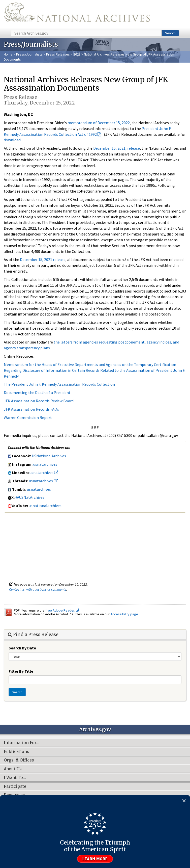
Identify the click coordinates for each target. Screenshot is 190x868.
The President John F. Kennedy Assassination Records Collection (59, 384)
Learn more (95, 859)
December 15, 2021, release (117, 148)
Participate (15, 786)
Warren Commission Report (28, 417)
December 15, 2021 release (43, 259)
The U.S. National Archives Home (77, 15)
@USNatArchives (30, 497)
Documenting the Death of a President (37, 392)
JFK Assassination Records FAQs (31, 409)
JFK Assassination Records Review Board (39, 401)
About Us (13, 769)
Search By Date (22, 648)
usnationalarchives (45, 506)
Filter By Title (21, 671)
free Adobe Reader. (62, 610)
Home (8, 54)
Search (170, 33)
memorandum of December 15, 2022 (99, 123)
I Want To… (15, 778)
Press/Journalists (29, 54)
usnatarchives (45, 464)
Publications (17, 752)
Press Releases (58, 54)
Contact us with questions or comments (38, 589)
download (12, 140)
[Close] (184, 801)
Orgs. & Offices (19, 760)
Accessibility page (124, 614)
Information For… (22, 743)
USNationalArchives (49, 456)
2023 (77, 54)
